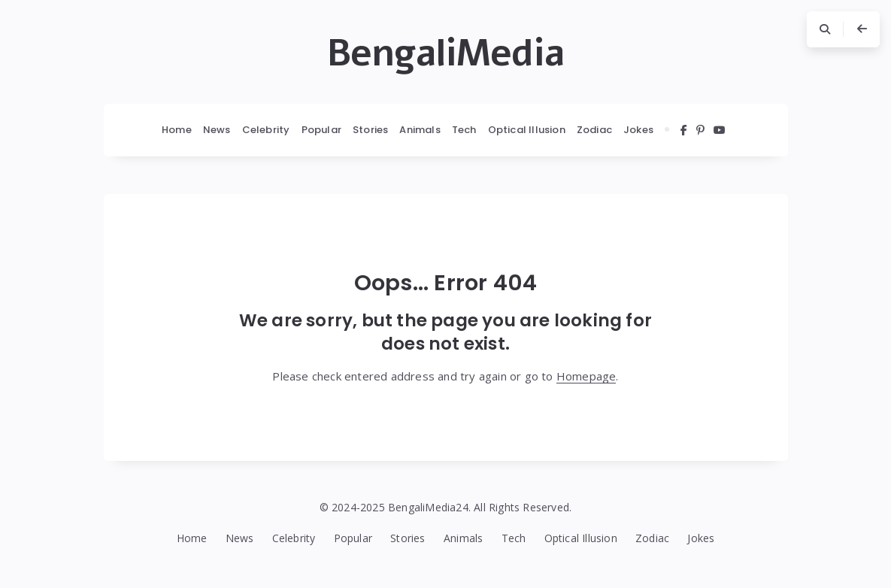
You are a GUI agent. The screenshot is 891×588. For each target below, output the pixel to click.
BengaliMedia (446, 53)
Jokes (638, 130)
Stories (370, 130)
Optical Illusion (527, 130)
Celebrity (266, 130)
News (217, 130)
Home (177, 130)
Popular (321, 130)
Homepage (586, 376)
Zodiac (594, 130)
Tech (464, 130)
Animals (420, 130)
